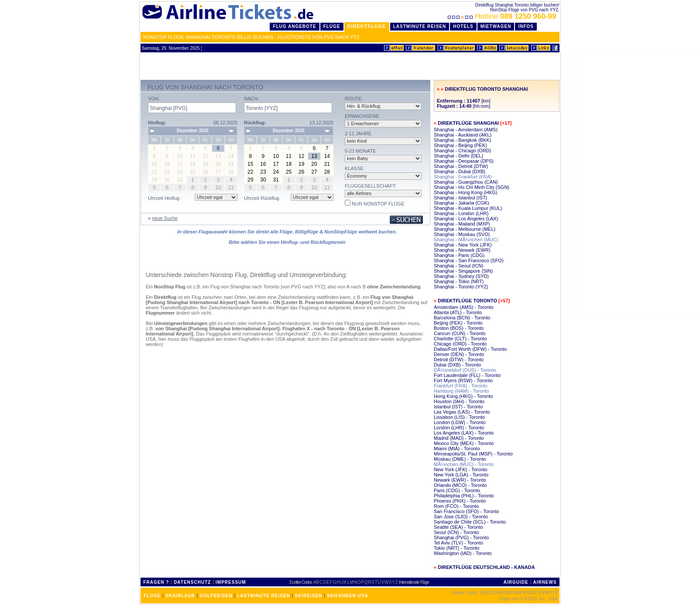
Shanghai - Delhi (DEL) (458, 156)
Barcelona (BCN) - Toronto (462, 318)
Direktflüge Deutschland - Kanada (486, 567)
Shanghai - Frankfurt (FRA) (463, 177)
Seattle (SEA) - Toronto (458, 527)
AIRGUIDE (516, 582)
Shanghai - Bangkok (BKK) (462, 140)
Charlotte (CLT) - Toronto (460, 339)
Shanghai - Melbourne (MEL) (465, 229)
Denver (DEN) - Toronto (459, 354)
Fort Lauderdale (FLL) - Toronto (467, 375)
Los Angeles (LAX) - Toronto (464, 433)
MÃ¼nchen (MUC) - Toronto (464, 464)
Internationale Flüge (414, 582)
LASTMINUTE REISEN (263, 596)
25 (289, 172)
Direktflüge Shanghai (468, 123)
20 (314, 164)
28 (327, 172)
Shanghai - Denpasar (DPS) (464, 161)
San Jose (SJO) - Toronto (461, 517)
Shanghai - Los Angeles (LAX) (466, 219)
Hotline (503, 16)
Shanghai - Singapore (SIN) (463, 271)
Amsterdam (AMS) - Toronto (464, 307)
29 (250, 180)
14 (327, 156)
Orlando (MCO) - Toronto (460, 485)
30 (263, 180)
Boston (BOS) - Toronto (459, 328)
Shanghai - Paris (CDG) (459, 255)
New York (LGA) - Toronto (461, 475)
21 (327, 164)
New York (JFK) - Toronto (461, 469)
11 (289, 156)
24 (276, 172)
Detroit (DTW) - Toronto (459, 359)
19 (301, 164)
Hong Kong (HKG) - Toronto (463, 396)
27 (314, 172)
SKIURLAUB (180, 596)
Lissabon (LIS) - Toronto (459, 417)
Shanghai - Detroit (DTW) (461, 166)
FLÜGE (152, 596)
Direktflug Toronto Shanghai (486, 89)
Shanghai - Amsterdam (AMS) (466, 130)
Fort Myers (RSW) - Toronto (463, 380)
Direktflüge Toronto (467, 301)
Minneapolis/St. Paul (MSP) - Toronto (473, 454)
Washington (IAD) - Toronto (463, 553)
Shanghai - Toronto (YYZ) (461, 287)
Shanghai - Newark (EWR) (462, 250)
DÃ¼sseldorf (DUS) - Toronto (465, 370)
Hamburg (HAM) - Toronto (461, 391)
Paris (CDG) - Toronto (457, 490)
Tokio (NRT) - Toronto (457, 548)
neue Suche (165, 218)
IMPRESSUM (231, 582)
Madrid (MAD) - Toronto (459, 438)
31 (276, 180)
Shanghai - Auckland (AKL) (463, 135)
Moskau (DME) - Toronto (460, 459)
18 (289, 164)
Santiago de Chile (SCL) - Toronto (470, 522)
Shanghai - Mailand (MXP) (462, 224)
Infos (526, 26)
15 (250, 164)
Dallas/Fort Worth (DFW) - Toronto (470, 349)
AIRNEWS (545, 582)
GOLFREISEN (216, 596)
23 (263, 172)
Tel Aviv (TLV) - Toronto (458, 543)
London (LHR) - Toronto (459, 428)
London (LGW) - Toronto (460, 422)
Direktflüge (367, 26)
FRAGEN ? (156, 582)
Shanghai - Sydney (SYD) (461, 276)
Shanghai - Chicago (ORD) (462, 151)
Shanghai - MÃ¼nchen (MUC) (466, 240)
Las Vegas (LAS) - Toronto (462, 412)
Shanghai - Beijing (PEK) (460, 145)
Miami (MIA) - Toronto (457, 449)
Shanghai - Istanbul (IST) (460, 198)
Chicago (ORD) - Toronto (460, 344)
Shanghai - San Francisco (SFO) (469, 260)
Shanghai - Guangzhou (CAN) (466, 182)
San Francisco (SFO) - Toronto (467, 511)
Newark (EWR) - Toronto (460, 480)
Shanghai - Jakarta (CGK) (462, 203)
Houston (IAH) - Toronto (459, 401)
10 (276, 156)
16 (263, 164)
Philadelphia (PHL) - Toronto (464, 496)
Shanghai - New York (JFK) (463, 245)
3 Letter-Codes (301, 582)
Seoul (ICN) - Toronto (456, 532)
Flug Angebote (294, 26)
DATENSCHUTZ (192, 582)
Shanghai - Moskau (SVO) (462, 234)
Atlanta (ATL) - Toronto (458, 312)
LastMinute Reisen (420, 26)
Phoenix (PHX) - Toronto (460, 501)
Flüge (332, 26)
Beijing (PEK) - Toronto (458, 323)
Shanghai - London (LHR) (461, 213)
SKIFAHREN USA (348, 596)
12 (301, 156)
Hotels (463, 26)
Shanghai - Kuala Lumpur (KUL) (468, 208)
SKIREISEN (308, 596)
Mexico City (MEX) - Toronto (464, 443)
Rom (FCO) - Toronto (456, 506)
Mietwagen (496, 26)
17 (276, 164)
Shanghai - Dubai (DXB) (460, 171)
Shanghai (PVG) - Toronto (461, 538)
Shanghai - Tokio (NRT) (459, 281)
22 (250, 172)
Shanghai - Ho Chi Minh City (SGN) (472, 187)
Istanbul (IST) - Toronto (458, 407)
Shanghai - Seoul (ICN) (459, 266)
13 (314, 156)
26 (301, 172)
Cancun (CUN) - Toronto (460, 333)
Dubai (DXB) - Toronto (457, 365)
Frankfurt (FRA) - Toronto (461, 386)
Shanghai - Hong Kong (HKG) (466, 192)
